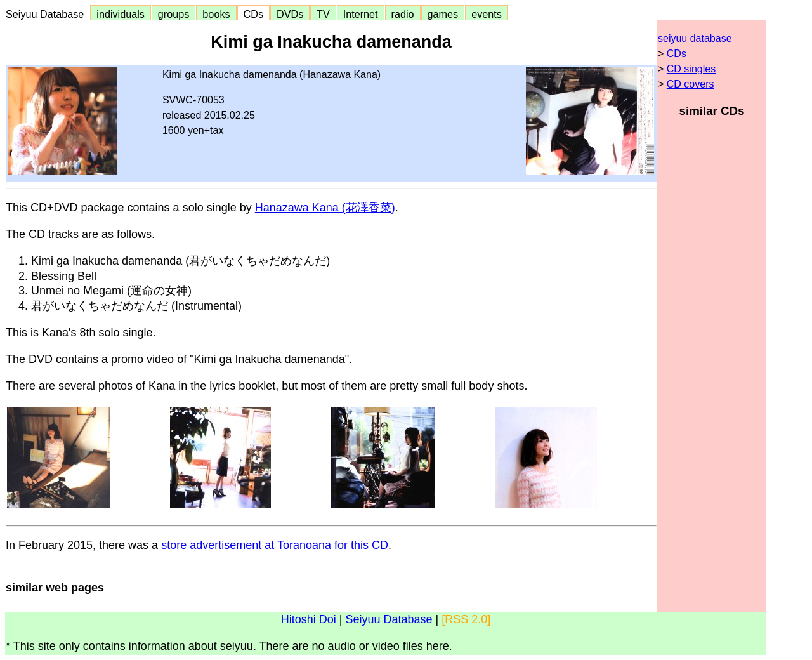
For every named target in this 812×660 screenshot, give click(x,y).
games (443, 14)
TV (323, 14)
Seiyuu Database (48, 14)
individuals (121, 14)
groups (174, 14)
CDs (253, 14)
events (487, 14)
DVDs (290, 14)
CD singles (691, 69)
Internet (361, 14)
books (216, 14)
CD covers (691, 84)
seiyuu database (695, 38)
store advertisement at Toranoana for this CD (275, 545)
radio (403, 14)
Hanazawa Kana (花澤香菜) (325, 208)
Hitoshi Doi (309, 619)
